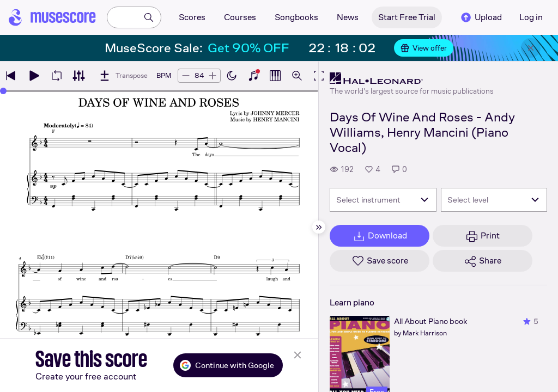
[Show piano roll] (275, 76)
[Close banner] (531, 48)
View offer (424, 48)
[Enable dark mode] (232, 76)
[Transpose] (123, 76)
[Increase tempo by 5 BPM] (213, 76)
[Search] (149, 17)
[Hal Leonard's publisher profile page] (412, 78)
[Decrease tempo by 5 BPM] (186, 76)
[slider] (3, 91)
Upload (481, 17)
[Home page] (52, 17)
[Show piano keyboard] (253, 76)
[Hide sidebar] (319, 227)
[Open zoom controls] (297, 76)
